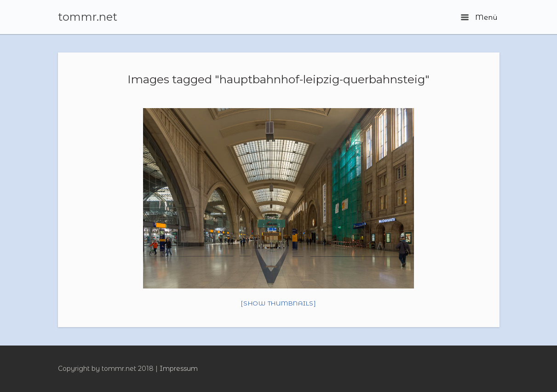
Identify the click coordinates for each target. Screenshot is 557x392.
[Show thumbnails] (278, 303)
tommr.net (88, 17)
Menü (479, 17)
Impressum (179, 369)
